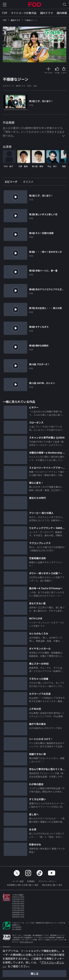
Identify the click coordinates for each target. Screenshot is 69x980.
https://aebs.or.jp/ (26, 942)
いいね (57, 73)
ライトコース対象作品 (24, 13)
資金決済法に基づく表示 (52, 885)
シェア (64, 73)
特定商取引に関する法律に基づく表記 (23, 885)
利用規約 (31, 881)
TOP (5, 13)
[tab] (12, 182)
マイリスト (48, 73)
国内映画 (62, 13)
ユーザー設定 (18, 881)
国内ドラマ (47, 13)
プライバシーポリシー (47, 881)
